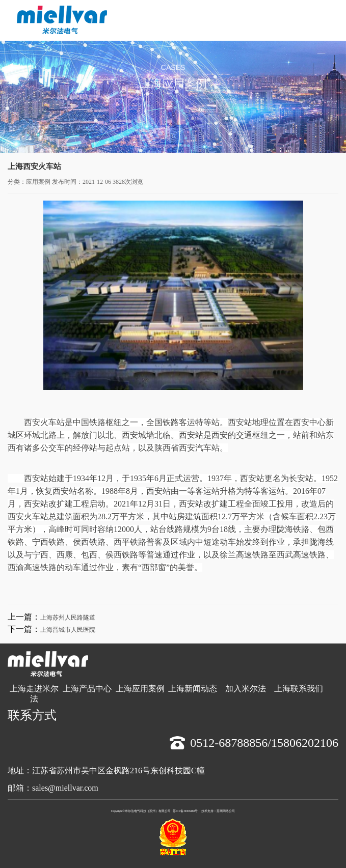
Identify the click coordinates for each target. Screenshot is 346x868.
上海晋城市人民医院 (68, 630)
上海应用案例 (140, 689)
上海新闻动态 (193, 689)
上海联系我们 (299, 689)
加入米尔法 (246, 689)
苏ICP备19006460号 (185, 811)
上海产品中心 (87, 689)
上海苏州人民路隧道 (68, 618)
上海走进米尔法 (34, 694)
